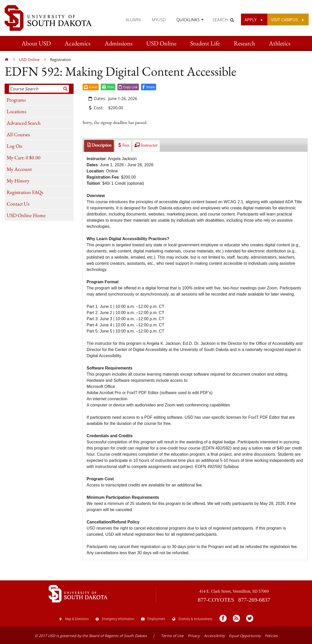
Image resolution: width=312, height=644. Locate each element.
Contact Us (18, 204)
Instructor (146, 145)
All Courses (18, 134)
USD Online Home (26, 215)
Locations (16, 111)
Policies (271, 636)
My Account (19, 169)
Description (99, 145)
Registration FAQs (25, 192)
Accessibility (214, 636)
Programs (16, 100)
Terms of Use (172, 636)
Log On (14, 146)
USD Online (29, 60)
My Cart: (24, 158)
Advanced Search (24, 123)
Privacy (194, 636)
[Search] (66, 89)
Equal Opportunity (245, 636)
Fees (123, 145)
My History (18, 181)
